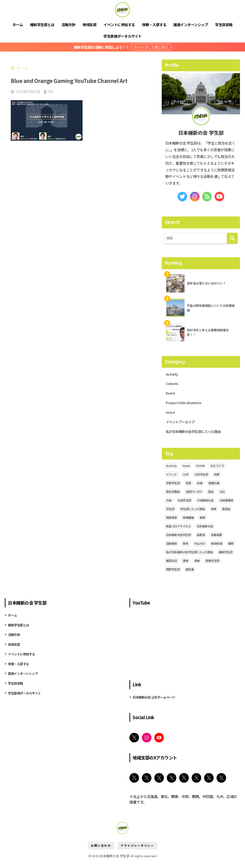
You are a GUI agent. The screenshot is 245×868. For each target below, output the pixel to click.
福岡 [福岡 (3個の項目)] (231, 549)
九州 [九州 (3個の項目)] (186, 481)
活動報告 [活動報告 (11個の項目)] (172, 549)
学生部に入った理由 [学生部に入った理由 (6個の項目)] (193, 515)
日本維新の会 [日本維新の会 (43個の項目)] (205, 532)
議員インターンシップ (191, 25)
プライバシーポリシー (137, 852)
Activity (173, 375)
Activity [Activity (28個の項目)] (171, 472)
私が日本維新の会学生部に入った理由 (197, 437)
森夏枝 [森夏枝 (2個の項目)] (201, 541)
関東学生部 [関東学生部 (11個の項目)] (212, 567)
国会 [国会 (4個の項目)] (211, 498)
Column (173, 385)
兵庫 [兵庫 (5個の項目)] (200, 489)
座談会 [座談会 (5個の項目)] (226, 515)
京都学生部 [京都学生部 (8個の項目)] (173, 489)
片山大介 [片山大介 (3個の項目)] (200, 549)
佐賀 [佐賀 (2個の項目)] (188, 489)
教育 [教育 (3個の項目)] (203, 524)
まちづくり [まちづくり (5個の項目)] (217, 472)
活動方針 (68, 25)
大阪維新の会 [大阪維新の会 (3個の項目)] (205, 506)
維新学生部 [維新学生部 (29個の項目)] (226, 558)
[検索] (232, 238)
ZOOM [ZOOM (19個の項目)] (200, 472)
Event (171, 396)
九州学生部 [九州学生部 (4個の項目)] (201, 481)
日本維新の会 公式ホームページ (157, 703)
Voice (171, 416)
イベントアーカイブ (182, 427)
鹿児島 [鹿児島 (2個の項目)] (190, 575)
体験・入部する (154, 25)
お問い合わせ (101, 852)
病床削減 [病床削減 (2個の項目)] (217, 549)
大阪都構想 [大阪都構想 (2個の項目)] (226, 506)
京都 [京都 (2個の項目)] (217, 481)
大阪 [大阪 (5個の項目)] (169, 506)
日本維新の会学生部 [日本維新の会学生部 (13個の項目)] (178, 541)
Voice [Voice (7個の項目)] (186, 472)
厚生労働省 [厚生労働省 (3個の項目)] (173, 498)
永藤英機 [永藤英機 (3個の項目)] (216, 541)
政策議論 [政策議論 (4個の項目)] (188, 524)
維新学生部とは (42, 25)
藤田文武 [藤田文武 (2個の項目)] (172, 567)
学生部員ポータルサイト (122, 36)
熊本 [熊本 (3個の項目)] (186, 549)
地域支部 (89, 25)
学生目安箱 (224, 25)
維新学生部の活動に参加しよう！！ (102, 47)
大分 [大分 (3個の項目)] (222, 498)
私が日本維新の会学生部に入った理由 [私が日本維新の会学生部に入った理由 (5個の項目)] (189, 558)
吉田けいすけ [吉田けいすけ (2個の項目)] (194, 498)
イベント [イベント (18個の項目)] (172, 481)
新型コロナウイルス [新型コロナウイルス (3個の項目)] (178, 532)
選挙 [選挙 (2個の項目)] (186, 567)
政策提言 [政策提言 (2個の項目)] (172, 524)
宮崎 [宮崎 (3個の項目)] (214, 515)
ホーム (18, 25)
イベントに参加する (119, 25)
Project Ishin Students (186, 406)
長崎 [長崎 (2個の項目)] (197, 567)
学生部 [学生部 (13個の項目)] (170, 515)
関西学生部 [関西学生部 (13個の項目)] (173, 575)
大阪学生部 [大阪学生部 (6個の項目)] (184, 506)
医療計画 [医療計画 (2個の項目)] (214, 489)
